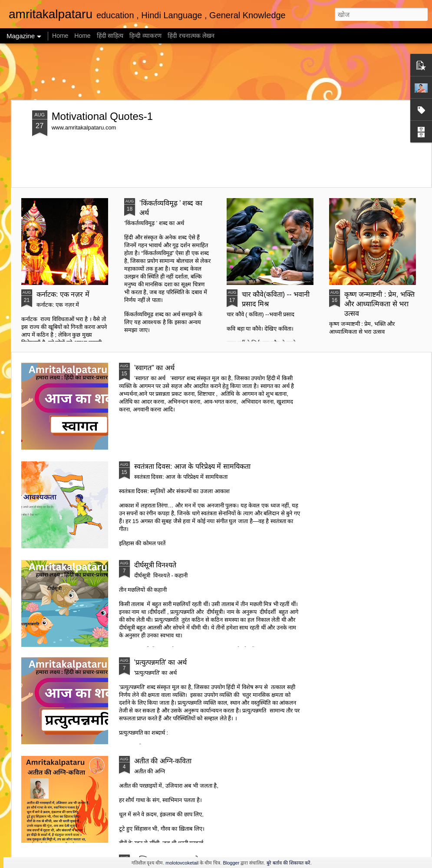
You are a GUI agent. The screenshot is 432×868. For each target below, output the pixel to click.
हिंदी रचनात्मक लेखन (191, 36)
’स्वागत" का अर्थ (154, 368)
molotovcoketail (182, 863)
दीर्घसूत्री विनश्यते (155, 565)
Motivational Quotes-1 (102, 116)
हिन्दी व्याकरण (146, 36)
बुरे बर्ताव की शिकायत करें (289, 863)
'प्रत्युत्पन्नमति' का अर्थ (160, 662)
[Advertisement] (216, 72)
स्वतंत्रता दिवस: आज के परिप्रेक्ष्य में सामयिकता (192, 466)
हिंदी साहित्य (111, 36)
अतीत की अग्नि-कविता (163, 761)
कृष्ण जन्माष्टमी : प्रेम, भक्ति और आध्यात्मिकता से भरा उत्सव (379, 304)
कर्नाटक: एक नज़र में (63, 294)
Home (60, 36)
